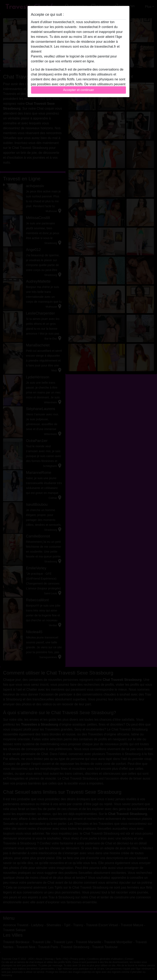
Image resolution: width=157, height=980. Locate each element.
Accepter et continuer (78, 90)
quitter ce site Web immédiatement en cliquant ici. (78, 51)
